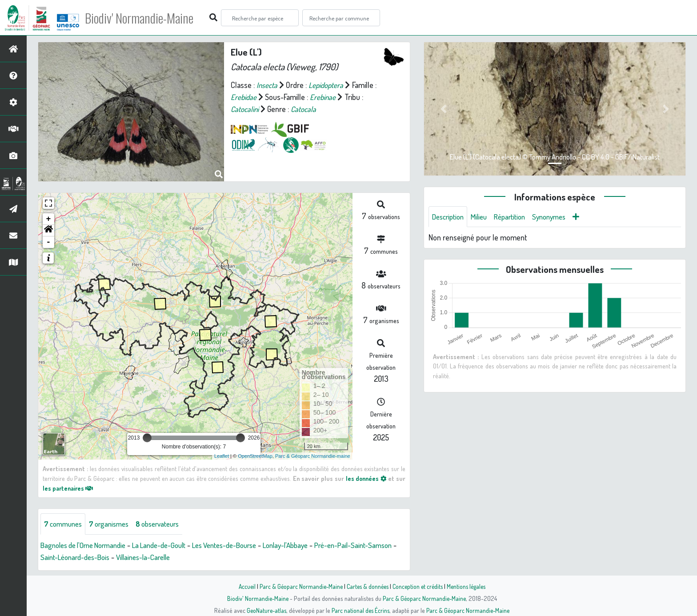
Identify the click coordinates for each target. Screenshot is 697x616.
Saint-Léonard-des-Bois (110, 557)
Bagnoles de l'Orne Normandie (88, 545)
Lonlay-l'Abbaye (311, 545)
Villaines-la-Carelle (184, 557)
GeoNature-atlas (265, 610)
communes (65, 524)
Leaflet (222, 456)
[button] (48, 231)
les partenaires (69, 488)
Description (450, 217)
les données (365, 478)
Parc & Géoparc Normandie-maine (313, 456)
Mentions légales (469, 586)
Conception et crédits (419, 586)
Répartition (517, 217)
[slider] (147, 438)
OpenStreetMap (255, 456)
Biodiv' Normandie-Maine (146, 18)
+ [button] (49, 219)
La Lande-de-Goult (172, 545)
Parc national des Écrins (361, 610)
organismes (114, 524)
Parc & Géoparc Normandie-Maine (298, 586)
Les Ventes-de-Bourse (244, 545)
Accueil (242, 586)
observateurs (167, 524)
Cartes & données (367, 586)
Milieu (484, 217)
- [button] (49, 242)
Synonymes (560, 217)
